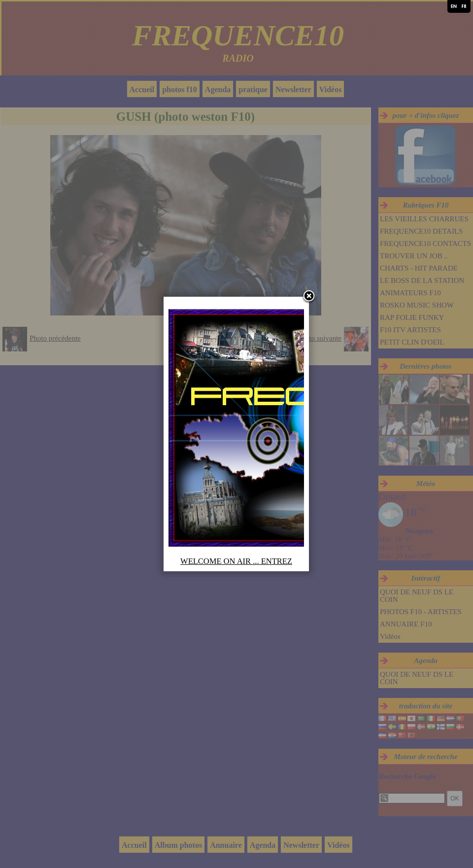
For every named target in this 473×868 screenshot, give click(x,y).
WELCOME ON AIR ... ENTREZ (236, 561)
